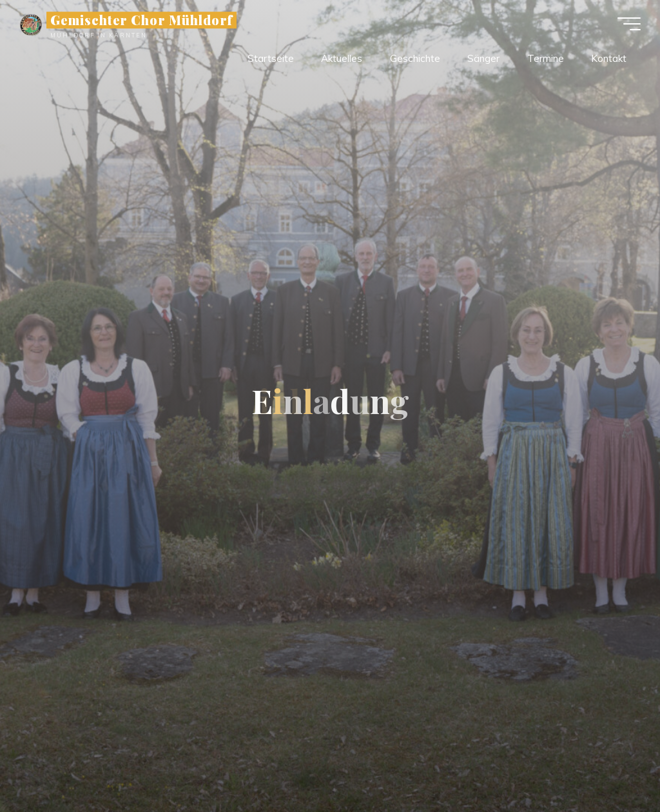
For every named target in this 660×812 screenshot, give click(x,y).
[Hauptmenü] (629, 24)
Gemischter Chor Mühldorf (141, 20)
